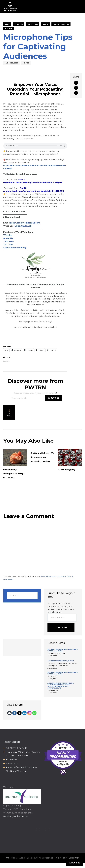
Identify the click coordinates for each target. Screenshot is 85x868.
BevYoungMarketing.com (16, 816)
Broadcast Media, (55, 685)
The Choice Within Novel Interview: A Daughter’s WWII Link (62, 664)
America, (51, 683)
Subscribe (54, 398)
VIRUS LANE (53, 690)
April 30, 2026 (52, 656)
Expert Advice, (63, 686)
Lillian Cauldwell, (60, 649)
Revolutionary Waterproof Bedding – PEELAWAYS (14, 474)
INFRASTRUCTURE (54, 688)
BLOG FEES (52, 676)
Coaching (19, 24)
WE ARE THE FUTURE (57, 653)
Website (8, 235)
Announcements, (62, 683)
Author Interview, (55, 661)
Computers (33, 24)
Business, (66, 685)
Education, (52, 686)
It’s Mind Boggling (67, 470)
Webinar (9, 29)
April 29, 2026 (52, 679)
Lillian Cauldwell (23, 226)
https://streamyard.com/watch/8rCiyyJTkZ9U (40, 191)
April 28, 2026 (52, 693)
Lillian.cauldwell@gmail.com (25, 223)
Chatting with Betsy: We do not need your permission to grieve (42, 457)
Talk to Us (9, 241)
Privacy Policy (61, 858)
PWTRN (71, 661)
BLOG (7, 24)
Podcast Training (61, 24)
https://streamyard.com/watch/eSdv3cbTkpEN (39, 182)
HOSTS (45, 24)
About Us (8, 238)
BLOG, (50, 649)
